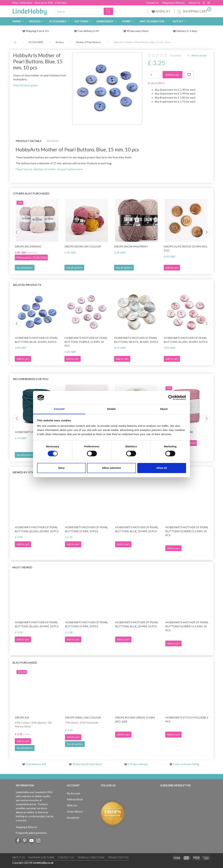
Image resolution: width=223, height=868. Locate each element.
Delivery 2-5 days (187, 31)
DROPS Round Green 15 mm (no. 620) (135, 719)
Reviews (53, 141)
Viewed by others (26, 472)
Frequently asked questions (31, 833)
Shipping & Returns (174, 3)
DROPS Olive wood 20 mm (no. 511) (186, 248)
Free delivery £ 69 (88, 31)
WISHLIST (161, 11)
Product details (29, 141)
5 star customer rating (186, 764)
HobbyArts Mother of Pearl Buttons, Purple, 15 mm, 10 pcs (86, 342)
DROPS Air (22, 717)
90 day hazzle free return (87, 764)
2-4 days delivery (138, 764)
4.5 (47, 31)
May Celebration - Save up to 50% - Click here (40, 3)
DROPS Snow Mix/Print (131, 246)
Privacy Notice (118, 857)
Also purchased (25, 662)
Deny (61, 468)
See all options (25, 268)
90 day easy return (138, 31)
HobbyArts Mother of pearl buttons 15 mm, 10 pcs (86, 529)
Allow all (162, 468)
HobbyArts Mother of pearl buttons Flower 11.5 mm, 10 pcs (187, 531)
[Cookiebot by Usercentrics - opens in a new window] (171, 397)
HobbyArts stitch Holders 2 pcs (187, 719)
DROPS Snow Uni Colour (83, 246)
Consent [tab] (59, 409)
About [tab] (164, 409)
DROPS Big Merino (28, 246)
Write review (199, 55)
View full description (25, 85)
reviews (176, 55)
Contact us (152, 3)
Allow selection (111, 468)
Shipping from (34, 31)
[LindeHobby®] (30, 11)
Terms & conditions (91, 857)
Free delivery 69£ (36, 764)
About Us (194, 3)
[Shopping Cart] (194, 11)
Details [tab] (111, 409)
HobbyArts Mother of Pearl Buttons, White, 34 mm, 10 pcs (136, 340)
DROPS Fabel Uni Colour (83, 717)
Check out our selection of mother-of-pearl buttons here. (49, 169)
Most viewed (22, 567)
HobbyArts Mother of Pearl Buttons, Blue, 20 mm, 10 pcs (36, 340)
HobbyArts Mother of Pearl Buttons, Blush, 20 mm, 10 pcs (186, 340)
